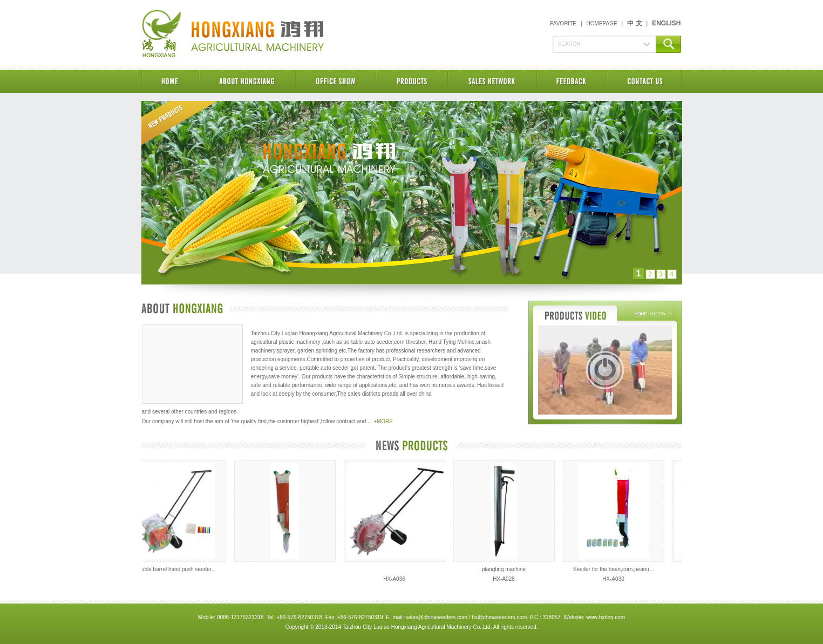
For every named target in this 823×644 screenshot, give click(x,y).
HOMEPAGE (602, 23)
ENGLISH (666, 23)
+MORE (383, 421)
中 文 (634, 23)
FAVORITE (563, 23)
